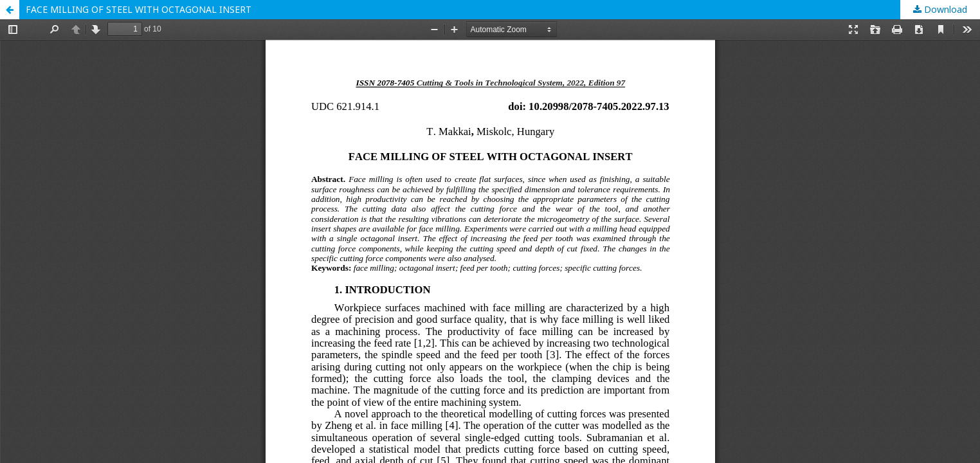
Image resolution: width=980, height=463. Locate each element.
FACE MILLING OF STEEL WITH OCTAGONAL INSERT (139, 9)
